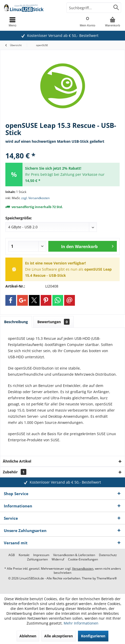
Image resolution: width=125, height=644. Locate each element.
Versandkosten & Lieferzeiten (74, 555)
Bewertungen (53, 322)
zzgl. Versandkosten (35, 198)
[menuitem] (112, 22)
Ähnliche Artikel (17, 461)
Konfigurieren (93, 636)
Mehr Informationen (81, 623)
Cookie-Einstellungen (83, 559)
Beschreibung (16, 322)
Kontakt (24, 555)
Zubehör (15, 472)
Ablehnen (28, 636)
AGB (12, 555)
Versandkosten (83, 569)
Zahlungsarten (37, 559)
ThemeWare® (107, 578)
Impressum (41, 555)
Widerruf (58, 559)
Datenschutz (108, 555)
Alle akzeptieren (59, 636)
